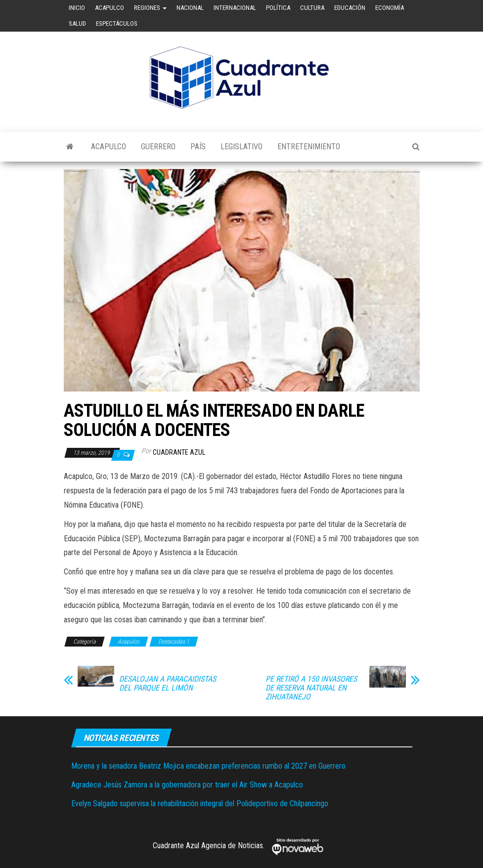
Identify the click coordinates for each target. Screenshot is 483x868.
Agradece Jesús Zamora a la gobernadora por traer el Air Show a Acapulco (187, 785)
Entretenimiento (309, 147)
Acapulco (110, 8)
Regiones (150, 8)
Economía (390, 8)
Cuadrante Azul (179, 452)
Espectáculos (117, 23)
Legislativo (241, 147)
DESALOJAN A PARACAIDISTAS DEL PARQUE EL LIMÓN (168, 684)
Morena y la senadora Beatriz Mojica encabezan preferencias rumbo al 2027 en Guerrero (208, 766)
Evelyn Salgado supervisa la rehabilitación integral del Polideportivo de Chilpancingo (200, 803)
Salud (77, 23)
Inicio (77, 8)
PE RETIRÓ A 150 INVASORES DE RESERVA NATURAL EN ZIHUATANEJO (311, 688)
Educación (350, 8)
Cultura (312, 8)
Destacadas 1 (174, 642)
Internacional (235, 8)
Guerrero (158, 147)
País (198, 147)
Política (278, 8)
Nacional (190, 8)
